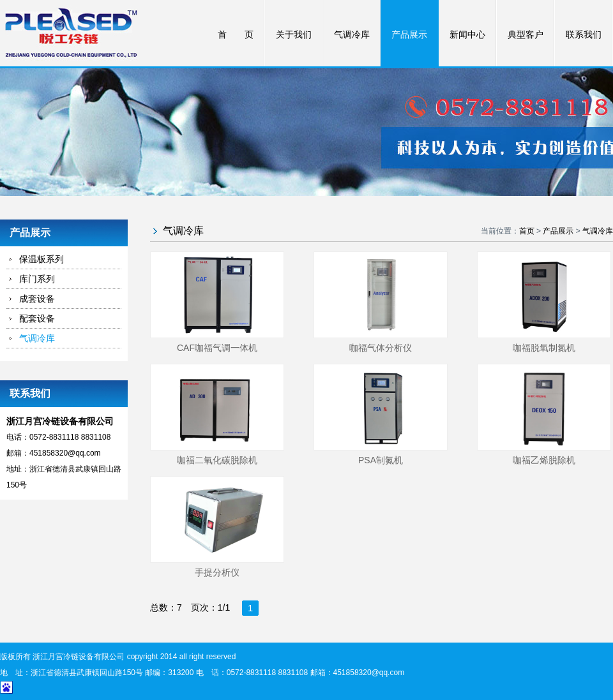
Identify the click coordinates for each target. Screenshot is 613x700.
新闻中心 (467, 35)
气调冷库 (352, 35)
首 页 (236, 35)
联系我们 (584, 35)
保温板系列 (42, 259)
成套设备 (37, 299)
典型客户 (526, 35)
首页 (527, 231)
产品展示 (409, 35)
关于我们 (294, 35)
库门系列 (37, 279)
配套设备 (37, 318)
